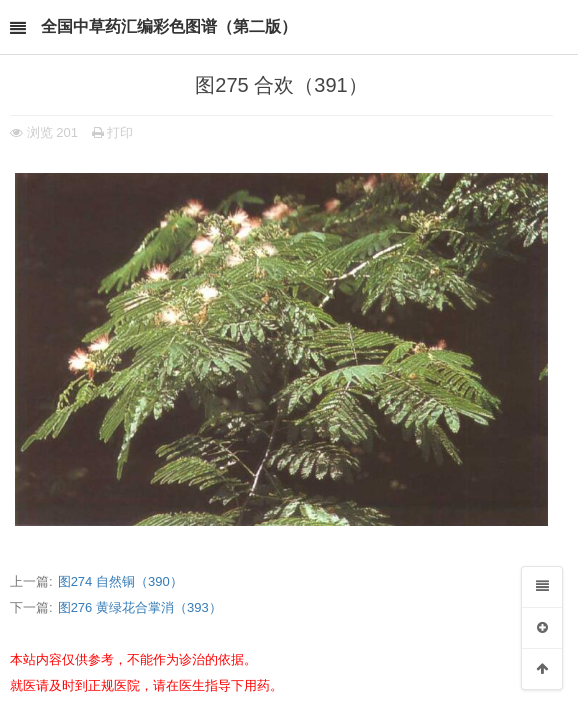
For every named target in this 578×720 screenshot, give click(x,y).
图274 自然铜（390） (120, 581)
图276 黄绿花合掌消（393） (140, 607)
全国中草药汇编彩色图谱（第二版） (169, 26)
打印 (113, 132)
